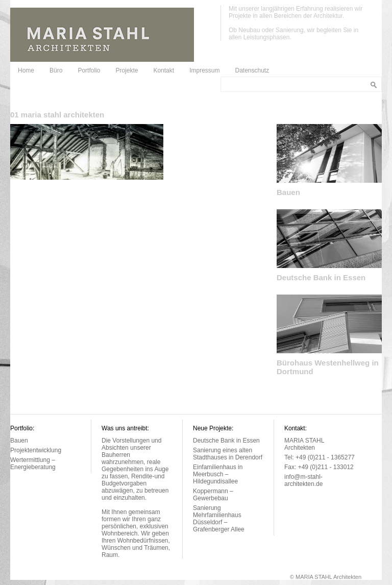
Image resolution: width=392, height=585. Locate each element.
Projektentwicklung (36, 450)
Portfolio (89, 70)
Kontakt (164, 70)
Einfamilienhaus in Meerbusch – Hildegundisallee (218, 474)
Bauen (288, 192)
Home (26, 70)
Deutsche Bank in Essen (321, 277)
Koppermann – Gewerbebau (213, 495)
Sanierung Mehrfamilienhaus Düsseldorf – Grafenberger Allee (219, 519)
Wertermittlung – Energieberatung (33, 464)
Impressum (204, 70)
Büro (56, 70)
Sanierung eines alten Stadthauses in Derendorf (228, 454)
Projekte (127, 70)
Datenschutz (252, 70)
